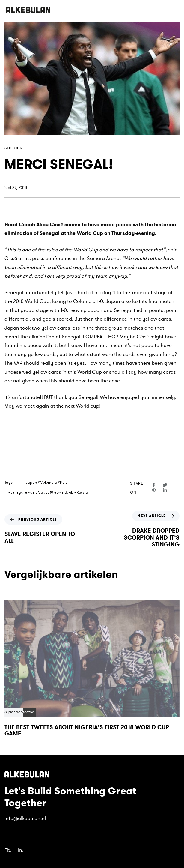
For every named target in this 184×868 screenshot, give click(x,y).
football (30, 712)
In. (21, 850)
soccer (13, 148)
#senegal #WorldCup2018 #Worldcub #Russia (48, 492)
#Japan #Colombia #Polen (46, 483)
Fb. (8, 850)
